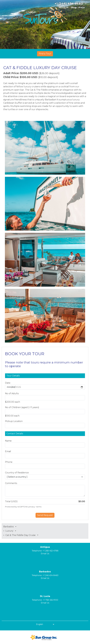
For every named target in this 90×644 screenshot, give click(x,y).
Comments (11, 483)
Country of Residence (17, 473)
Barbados (45, 572)
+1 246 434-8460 (51, 575)
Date (8, 383)
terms (39, 507)
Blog (74, 7)
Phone (9, 462)
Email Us (45, 554)
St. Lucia (45, 596)
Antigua (45, 547)
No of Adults (12, 393)
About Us (64, 7)
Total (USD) (11, 501)
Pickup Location (14, 421)
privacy (32, 507)
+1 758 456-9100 (50, 600)
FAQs (82, 7)
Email (8, 451)
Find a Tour (45, 54)
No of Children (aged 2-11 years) (22, 407)
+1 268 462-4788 (51, 551)
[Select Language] (45, 624)
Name (8, 441)
